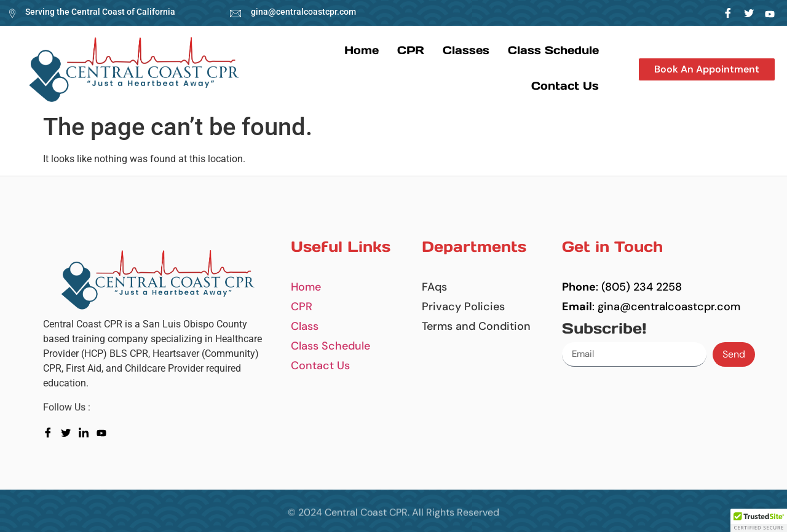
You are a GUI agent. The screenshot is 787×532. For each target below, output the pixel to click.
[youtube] (104, 432)
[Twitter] (749, 13)
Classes (466, 50)
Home (362, 50)
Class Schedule (553, 50)
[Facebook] (728, 13)
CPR (411, 50)
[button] (707, 69)
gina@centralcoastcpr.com (303, 12)
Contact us (565, 86)
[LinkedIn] (770, 13)
